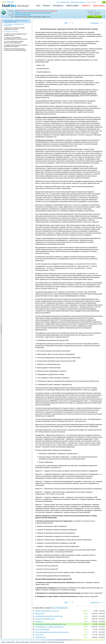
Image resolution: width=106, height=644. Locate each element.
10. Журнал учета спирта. (11, 32)
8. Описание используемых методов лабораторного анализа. (14, 29)
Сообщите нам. (53, 11)
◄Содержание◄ (1, 50)
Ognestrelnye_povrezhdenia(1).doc (45, 619)
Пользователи (58, 5)
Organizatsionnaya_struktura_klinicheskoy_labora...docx (51, 624)
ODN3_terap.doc (40, 614)
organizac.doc (39, 621)
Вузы (38, 5)
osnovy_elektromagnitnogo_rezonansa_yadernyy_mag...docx (52, 632)
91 (84, 629)
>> (102, 23)
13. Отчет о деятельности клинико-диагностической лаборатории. (14, 42)
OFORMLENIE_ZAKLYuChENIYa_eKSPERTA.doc (49, 616)
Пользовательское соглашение (38, 642)
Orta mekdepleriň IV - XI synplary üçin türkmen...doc (49, 627)
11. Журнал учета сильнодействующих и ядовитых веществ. (15, 35)
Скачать (95, 17)
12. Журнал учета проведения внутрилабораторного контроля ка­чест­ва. (16, 38)
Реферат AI (86, 5)
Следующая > (95, 23)
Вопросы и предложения (78, 2)
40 (84, 635)
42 (84, 627)
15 (84, 619)
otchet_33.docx (39, 635)
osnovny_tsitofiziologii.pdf (42, 629)
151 (84, 611)
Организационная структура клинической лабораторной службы (16, 21)
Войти (4, 2)
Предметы (46, 5)
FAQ (58, 2)
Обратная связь (65, 2)
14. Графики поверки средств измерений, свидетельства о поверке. (16, 46)
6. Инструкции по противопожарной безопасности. (14, 25)
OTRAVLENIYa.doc (40, 637)
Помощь (3, 642)
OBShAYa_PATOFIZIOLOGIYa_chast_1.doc (47, 611)
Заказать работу (99, 5)
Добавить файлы (72, 5)
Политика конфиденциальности (56, 642)
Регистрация (10, 2)
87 (84, 624)
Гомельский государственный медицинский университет (33, 13)
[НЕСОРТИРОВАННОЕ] (23, 15)
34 (84, 614)
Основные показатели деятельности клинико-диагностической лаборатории (15, 49)
